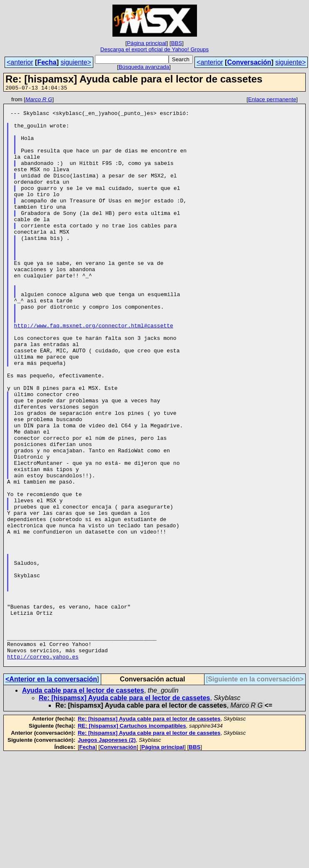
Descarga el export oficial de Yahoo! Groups (154, 49)
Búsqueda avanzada (144, 67)
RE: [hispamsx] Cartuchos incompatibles (132, 839)
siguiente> (76, 62)
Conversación (249, 62)
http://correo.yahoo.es (43, 769)
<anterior (20, 62)
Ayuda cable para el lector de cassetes (83, 804)
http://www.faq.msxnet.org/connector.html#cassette (94, 372)
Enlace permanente (272, 101)
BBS (177, 43)
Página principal (147, 43)
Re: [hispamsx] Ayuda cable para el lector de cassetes (124, 812)
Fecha (47, 62)
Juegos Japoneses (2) (107, 854)
